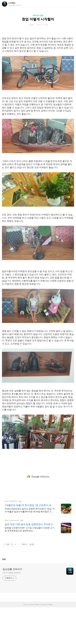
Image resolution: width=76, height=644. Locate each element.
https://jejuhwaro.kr (12, 557)
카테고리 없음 (38, 15)
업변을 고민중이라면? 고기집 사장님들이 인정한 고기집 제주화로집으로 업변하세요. (29, 566)
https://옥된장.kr (11, 538)
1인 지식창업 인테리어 (12, 610)
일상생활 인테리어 (12, 606)
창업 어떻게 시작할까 (38, 19)
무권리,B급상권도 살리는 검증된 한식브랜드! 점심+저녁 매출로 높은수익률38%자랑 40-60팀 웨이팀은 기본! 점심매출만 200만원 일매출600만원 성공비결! (30, 547)
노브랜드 (12, 3)
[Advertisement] (38, 53)
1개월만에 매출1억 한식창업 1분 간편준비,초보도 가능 (29, 542)
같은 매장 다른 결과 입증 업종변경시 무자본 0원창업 (30, 561)
